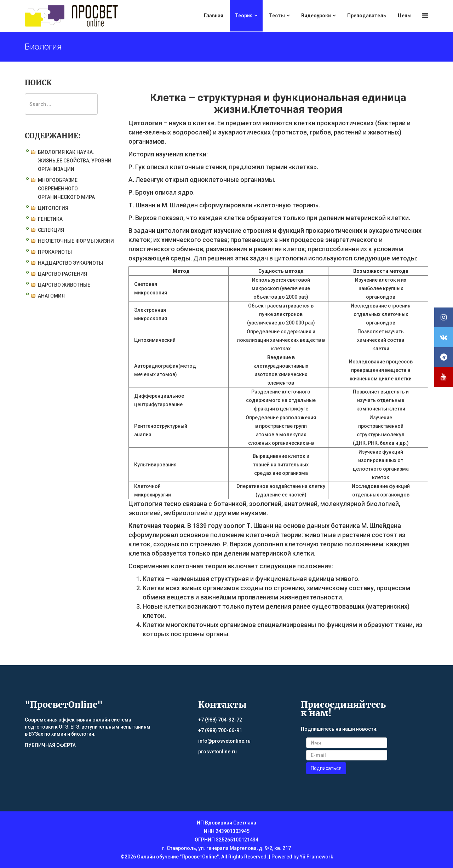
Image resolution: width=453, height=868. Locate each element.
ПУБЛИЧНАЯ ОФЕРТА (50, 745)
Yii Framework (316, 857)
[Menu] (425, 15)
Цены (405, 16)
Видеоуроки (316, 16)
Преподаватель (367, 16)
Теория (244, 16)
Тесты (277, 16)
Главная (214, 16)
